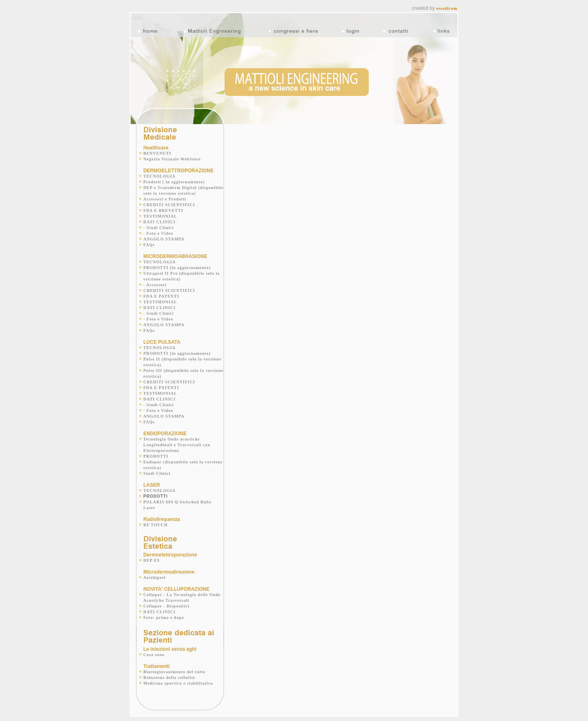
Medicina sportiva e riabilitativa (178, 679)
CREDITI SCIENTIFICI (169, 201)
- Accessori (155, 281)
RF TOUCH (156, 521)
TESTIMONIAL (160, 212)
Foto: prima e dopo (164, 613)
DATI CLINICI (159, 218)
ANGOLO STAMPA (164, 235)
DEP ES (151, 556)
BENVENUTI (157, 149)
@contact (350, 717)
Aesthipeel (154, 573)
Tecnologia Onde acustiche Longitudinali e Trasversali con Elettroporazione (177, 441)
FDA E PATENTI (161, 292)
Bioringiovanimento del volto (174, 668)
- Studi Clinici (158, 224)
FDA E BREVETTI (163, 206)
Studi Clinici (157, 469)
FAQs (149, 241)
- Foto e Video (158, 229)
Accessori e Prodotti (165, 195)
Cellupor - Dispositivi (166, 602)
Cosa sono (154, 651)
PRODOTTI (156, 452)
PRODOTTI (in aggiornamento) (177, 264)
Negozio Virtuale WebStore (172, 155)
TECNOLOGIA (159, 172)
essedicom (447, 4)
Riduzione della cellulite (169, 673)
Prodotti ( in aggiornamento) (174, 178)
